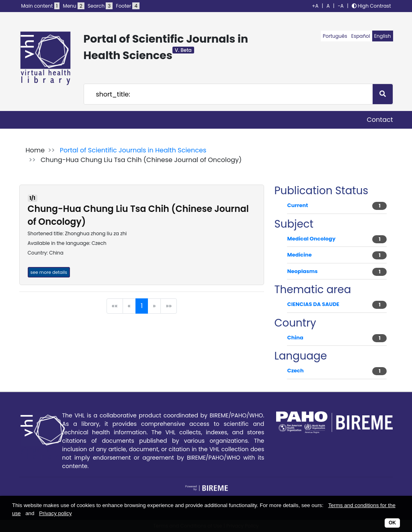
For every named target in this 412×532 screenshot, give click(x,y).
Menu (74, 6)
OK (392, 523)
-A (341, 6)
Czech (295, 371)
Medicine (299, 255)
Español (361, 36)
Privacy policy (55, 513)
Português (335, 36)
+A (315, 6)
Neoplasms (302, 271)
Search (100, 6)
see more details (49, 272)
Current (297, 205)
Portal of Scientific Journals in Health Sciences (133, 150)
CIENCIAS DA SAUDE (313, 304)
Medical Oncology (311, 239)
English (383, 36)
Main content (41, 6)
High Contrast (371, 6)
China (295, 338)
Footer (128, 6)
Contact (380, 120)
